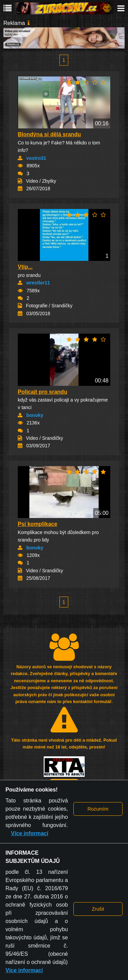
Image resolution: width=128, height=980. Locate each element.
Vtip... (25, 267)
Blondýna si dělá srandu (49, 134)
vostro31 (36, 158)
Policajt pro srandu (42, 392)
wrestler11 (38, 283)
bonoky (35, 415)
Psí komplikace (38, 524)
